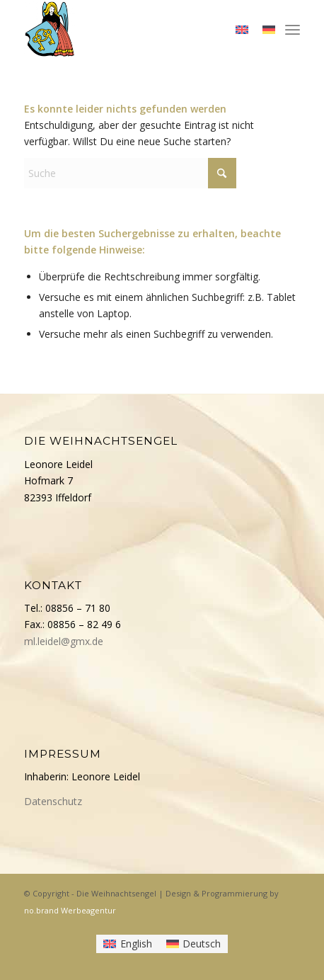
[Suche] (130, 173)
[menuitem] (293, 28)
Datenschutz (53, 801)
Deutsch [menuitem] (202, 944)
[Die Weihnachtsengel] (134, 28)
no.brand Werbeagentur (70, 910)
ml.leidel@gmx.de (64, 641)
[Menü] (293, 28)
